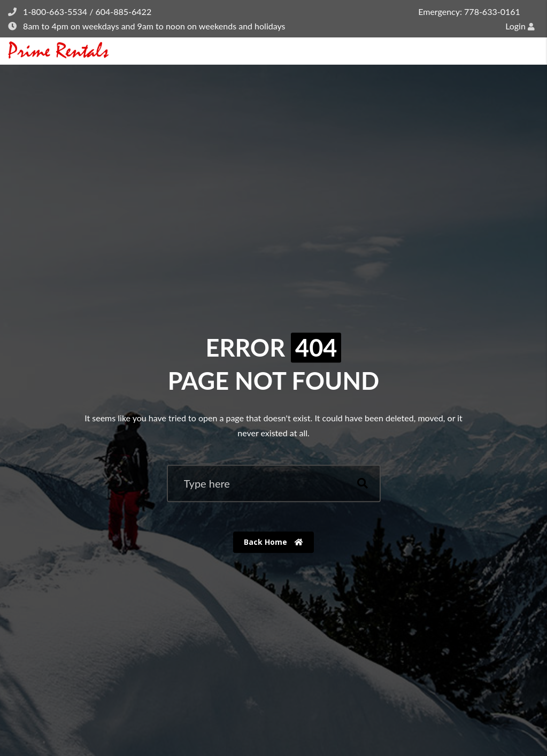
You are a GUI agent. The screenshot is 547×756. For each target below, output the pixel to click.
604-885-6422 (123, 11)
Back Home (273, 542)
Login (520, 26)
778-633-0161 (492, 11)
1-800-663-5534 (55, 11)
